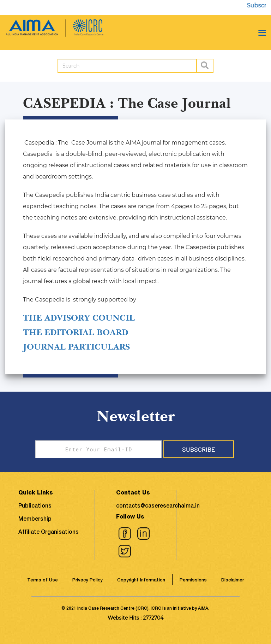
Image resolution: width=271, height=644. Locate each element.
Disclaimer (233, 581)
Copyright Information (141, 581)
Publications (35, 507)
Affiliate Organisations (49, 533)
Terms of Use (43, 581)
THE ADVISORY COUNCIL (79, 318)
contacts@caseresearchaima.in (158, 507)
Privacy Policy (88, 581)
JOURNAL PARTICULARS (76, 347)
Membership (35, 520)
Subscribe (199, 449)
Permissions (193, 581)
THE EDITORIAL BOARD (76, 332)
